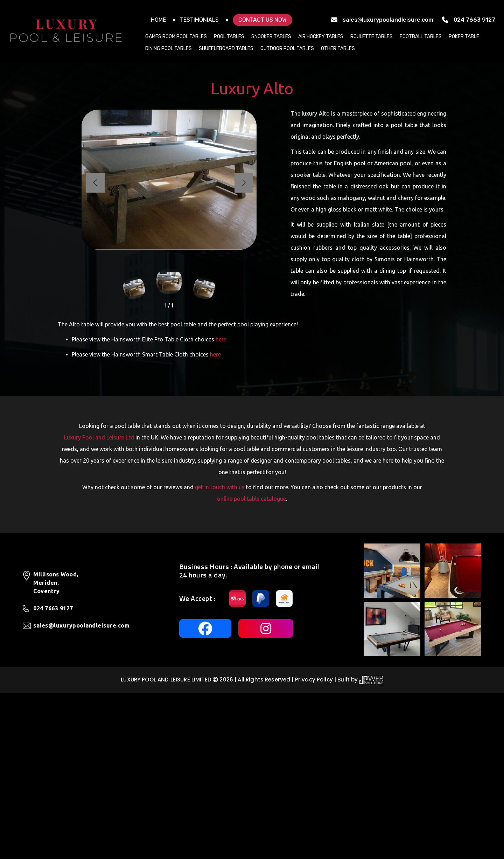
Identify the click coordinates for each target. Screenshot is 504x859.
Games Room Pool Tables (176, 37)
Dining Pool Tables (169, 49)
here (221, 505)
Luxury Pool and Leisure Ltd (99, 603)
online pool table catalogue (251, 665)
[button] (243, 349)
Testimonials (199, 20)
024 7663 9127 (474, 20)
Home (158, 20)
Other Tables (338, 49)
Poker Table (464, 37)
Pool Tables (229, 37)
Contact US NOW (262, 20)
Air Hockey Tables (321, 37)
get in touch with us (220, 653)
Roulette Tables (372, 37)
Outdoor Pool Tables (287, 49)
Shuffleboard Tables (226, 49)
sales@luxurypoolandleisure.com (388, 20)
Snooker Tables (271, 37)
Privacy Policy (314, 846)
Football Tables (421, 37)
